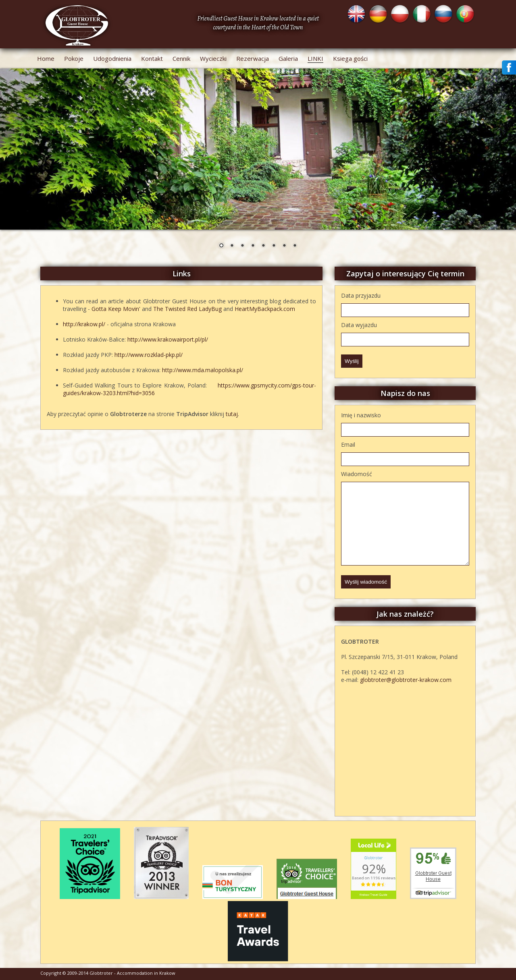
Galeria (288, 58)
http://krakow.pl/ (84, 324)
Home (46, 58)
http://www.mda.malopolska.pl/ (203, 370)
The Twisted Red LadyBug (187, 309)
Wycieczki (213, 58)
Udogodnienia (112, 58)
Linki (315, 58)
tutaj (232, 414)
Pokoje (74, 58)
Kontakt (152, 58)
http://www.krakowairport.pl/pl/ (168, 339)
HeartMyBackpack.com (265, 309)
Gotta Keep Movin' (116, 309)
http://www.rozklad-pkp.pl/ (149, 355)
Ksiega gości (350, 58)
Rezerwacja (253, 58)
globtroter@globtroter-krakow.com (406, 680)
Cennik (181, 58)
